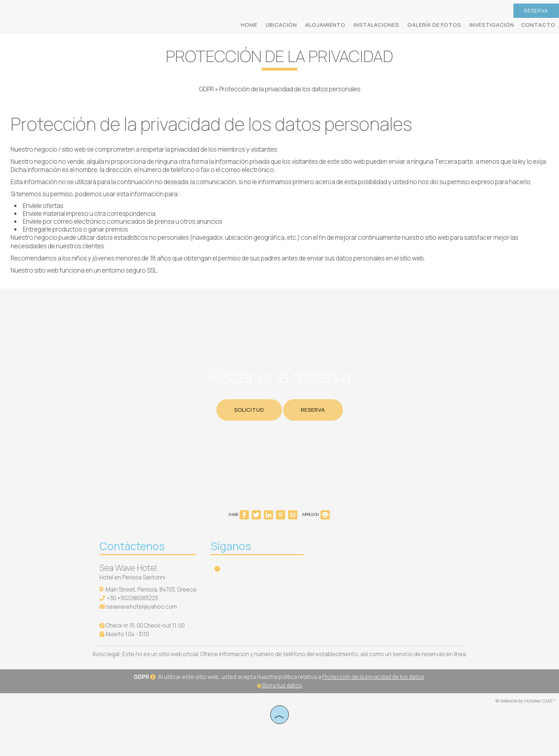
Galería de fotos (434, 25)
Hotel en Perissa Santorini (132, 577)
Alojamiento (325, 25)
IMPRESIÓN (316, 514)
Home (249, 25)
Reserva (536, 11)
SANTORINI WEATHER (368, 569)
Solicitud (249, 410)
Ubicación (281, 25)
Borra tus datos (279, 686)
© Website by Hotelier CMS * (525, 701)
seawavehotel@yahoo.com (141, 607)
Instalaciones (376, 25)
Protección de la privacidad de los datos (373, 677)
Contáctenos (132, 546)
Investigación (492, 25)
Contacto (538, 25)
